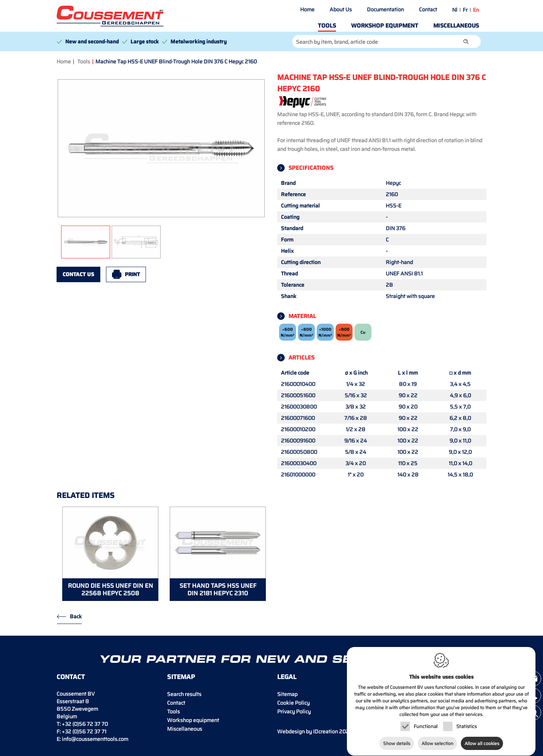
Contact (428, 9)
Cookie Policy (293, 703)
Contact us (78, 274)
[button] (466, 41)
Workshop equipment (385, 26)
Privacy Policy (294, 711)
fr (465, 10)
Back (76, 616)
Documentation (385, 9)
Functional (426, 719)
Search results (184, 694)
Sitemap (287, 694)
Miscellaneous (456, 26)
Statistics (466, 719)
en (476, 10)
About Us (341, 9)
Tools (327, 26)
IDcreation (308, 731)
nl (455, 10)
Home (307, 9)
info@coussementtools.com (95, 739)
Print (132, 274)
